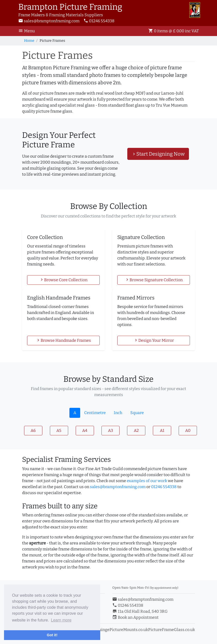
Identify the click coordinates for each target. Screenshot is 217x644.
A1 (162, 430)
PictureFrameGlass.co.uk (172, 630)
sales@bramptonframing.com (49, 21)
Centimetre (95, 413)
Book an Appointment (135, 617)
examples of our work (147, 481)
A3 (111, 430)
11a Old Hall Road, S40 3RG (140, 611)
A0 (188, 430)
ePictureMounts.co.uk (128, 630)
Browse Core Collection (63, 280)
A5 (59, 430)
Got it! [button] (52, 635)
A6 (33, 430)
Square (137, 413)
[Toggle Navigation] (28, 31)
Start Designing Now (158, 154)
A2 (136, 430)
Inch (118, 413)
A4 (85, 430)
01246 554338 (99, 21)
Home (29, 41)
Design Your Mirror (154, 340)
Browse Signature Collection (154, 280)
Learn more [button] (61, 620)
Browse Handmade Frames (63, 340)
